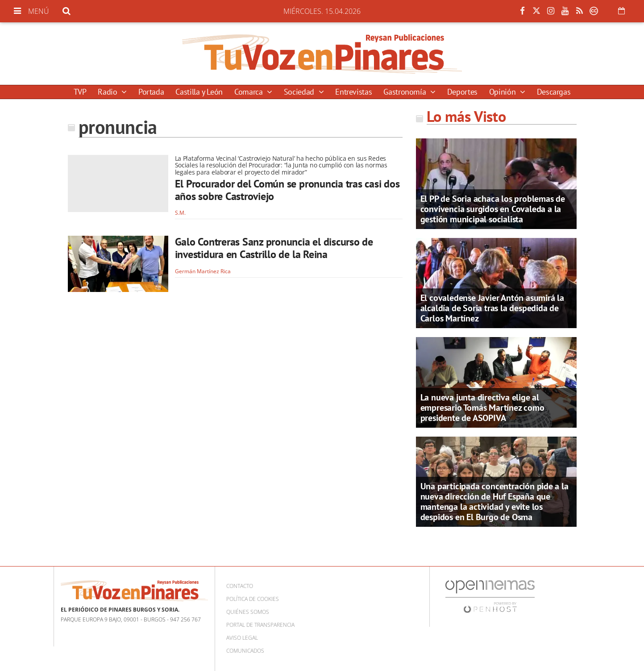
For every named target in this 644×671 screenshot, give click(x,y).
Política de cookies (253, 599)
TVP (80, 92)
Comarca (249, 92)
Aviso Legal (242, 638)
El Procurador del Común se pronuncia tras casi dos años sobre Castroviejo (287, 190)
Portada (151, 92)
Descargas (554, 92)
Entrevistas (353, 92)
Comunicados (245, 651)
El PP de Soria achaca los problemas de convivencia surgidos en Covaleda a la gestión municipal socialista (493, 209)
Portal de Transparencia (260, 625)
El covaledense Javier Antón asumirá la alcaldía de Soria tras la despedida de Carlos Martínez (492, 308)
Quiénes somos (248, 612)
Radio (108, 92)
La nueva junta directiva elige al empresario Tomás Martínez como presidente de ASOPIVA (482, 408)
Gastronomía (406, 92)
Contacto (240, 586)
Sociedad (300, 92)
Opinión (503, 92)
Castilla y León (199, 92)
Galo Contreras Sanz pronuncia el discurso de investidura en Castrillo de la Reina (274, 248)
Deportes (462, 92)
